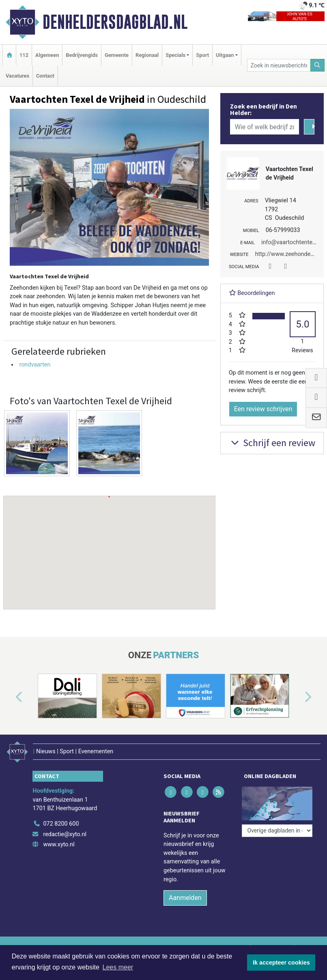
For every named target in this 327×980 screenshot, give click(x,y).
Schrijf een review (272, 443)
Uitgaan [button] (225, 55)
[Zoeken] (318, 65)
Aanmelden (185, 898)
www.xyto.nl (59, 844)
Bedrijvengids (82, 55)
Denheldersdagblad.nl (115, 22)
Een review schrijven (263, 409)
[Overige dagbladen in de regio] (277, 831)
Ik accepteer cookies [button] (281, 963)
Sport (202, 55)
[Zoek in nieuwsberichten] (279, 65)
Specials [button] (175, 55)
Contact (45, 76)
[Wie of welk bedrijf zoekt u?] (265, 127)
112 (24, 55)
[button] (109, 545)
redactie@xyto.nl (65, 834)
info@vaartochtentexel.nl (294, 242)
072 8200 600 (61, 824)
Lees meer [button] (118, 967)
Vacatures (17, 76)
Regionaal (147, 55)
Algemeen (47, 55)
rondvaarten (35, 365)
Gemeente (117, 55)
